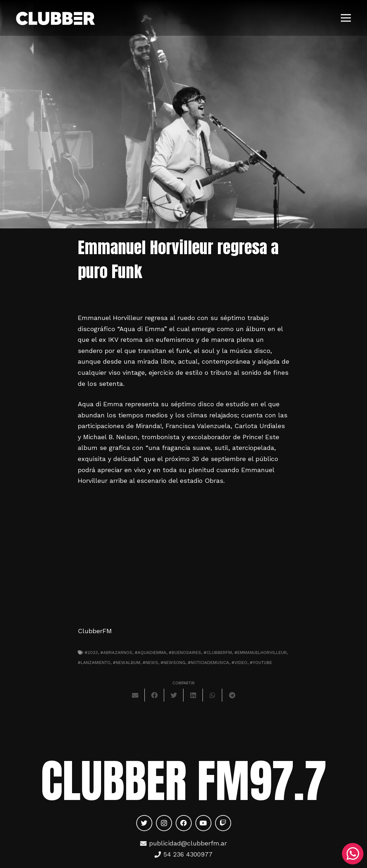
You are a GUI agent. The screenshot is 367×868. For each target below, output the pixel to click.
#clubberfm (218, 653)
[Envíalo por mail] (135, 695)
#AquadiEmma (151, 653)
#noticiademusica (208, 663)
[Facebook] (184, 823)
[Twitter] (144, 823)
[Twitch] (223, 823)
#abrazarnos (116, 653)
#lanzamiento (94, 663)
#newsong (173, 663)
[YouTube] (203, 823)
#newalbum (127, 663)
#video (239, 663)
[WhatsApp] (353, 854)
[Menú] (346, 18)
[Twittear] (174, 695)
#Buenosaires (185, 653)
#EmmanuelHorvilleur (261, 653)
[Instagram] (164, 823)
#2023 (91, 653)
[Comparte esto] (154, 695)
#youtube (261, 663)
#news (150, 663)
